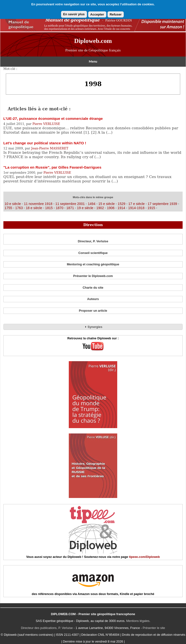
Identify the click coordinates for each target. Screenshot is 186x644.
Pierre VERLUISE (46, 124)
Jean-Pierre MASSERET (50, 148)
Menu (93, 61)
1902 (100, 208)
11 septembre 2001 (70, 204)
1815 (49, 208)
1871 (70, 208)
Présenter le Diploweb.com (93, 276)
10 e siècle (13, 204)
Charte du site (93, 288)
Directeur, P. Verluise (93, 241)
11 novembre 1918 (38, 204)
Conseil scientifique (93, 253)
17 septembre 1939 (162, 204)
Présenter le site (154, 628)
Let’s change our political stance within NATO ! (45, 143)
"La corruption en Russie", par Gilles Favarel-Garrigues (52, 167)
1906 (111, 208)
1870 (59, 208)
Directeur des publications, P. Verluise (47, 628)
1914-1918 (136, 208)
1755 (8, 208)
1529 (121, 204)
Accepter (97, 14)
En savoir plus (74, 14)
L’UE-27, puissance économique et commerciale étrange (53, 118)
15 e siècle (107, 204)
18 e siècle (34, 208)
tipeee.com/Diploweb (144, 557)
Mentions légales (138, 621)
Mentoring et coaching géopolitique (93, 264)
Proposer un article (93, 311)
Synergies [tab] (93, 327)
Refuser (116, 14)
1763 (19, 208)
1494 (91, 204)
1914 (121, 208)
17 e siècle (136, 204)
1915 (151, 208)
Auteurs (93, 299)
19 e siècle (85, 208)
